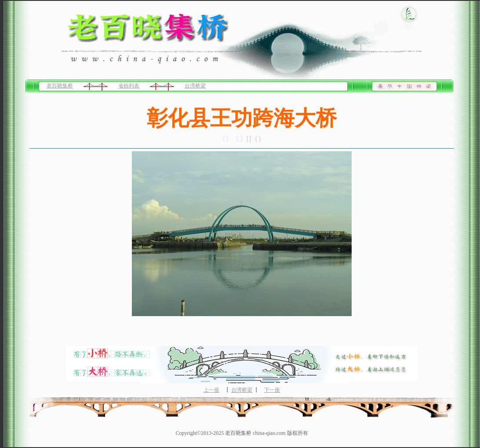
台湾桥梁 (195, 86)
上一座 (211, 390)
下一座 (272, 390)
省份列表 (129, 86)
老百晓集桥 (60, 86)
